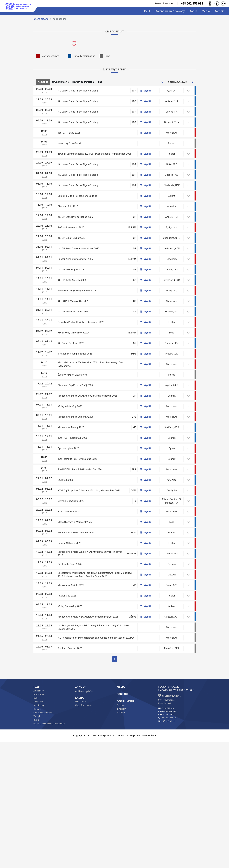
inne (100, 82)
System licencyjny (164, 3)
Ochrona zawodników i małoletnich (49, 850)
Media (206, 11)
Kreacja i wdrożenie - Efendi (142, 862)
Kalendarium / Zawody (170, 11)
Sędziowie (38, 828)
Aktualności (39, 817)
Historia (37, 835)
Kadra (193, 11)
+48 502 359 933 (192, 4)
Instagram (121, 835)
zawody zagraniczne (83, 82)
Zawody (80, 813)
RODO (36, 846)
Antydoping (39, 832)
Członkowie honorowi (43, 839)
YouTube (121, 839)
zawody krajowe (60, 82)
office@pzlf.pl (166, 848)
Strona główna (41, 19)
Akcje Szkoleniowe (84, 831)
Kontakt (219, 11)
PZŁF (147, 11)
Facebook (121, 831)
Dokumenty (39, 821)
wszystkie (43, 82)
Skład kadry (80, 828)
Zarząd (37, 843)
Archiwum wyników (84, 818)
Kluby (36, 824)
